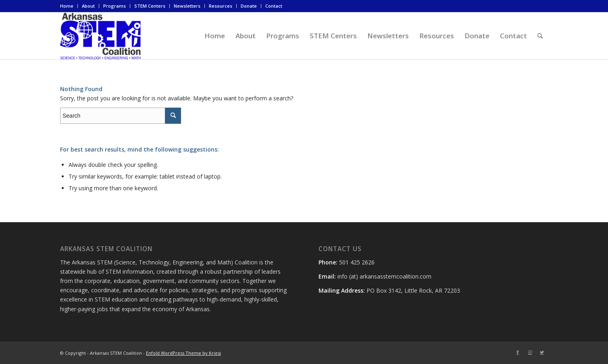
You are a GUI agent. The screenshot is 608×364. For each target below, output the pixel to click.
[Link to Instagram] (530, 352)
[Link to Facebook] (518, 352)
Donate (249, 6)
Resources (221, 6)
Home (67, 6)
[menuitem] (69, 6)
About (88, 6)
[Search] (540, 36)
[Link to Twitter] (542, 352)
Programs (115, 6)
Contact (274, 6)
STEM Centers (150, 6)
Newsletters (187, 6)
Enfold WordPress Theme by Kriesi (183, 353)
